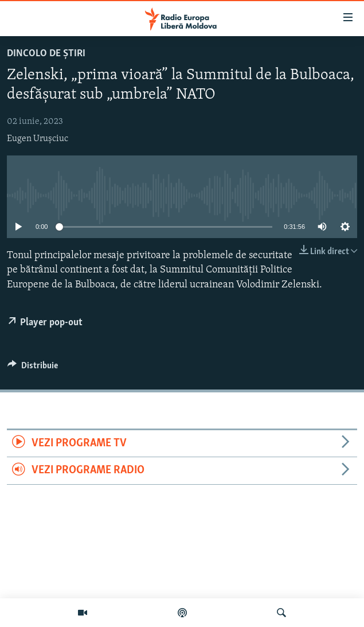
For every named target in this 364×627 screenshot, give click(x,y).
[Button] (33, 368)
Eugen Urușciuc (38, 139)
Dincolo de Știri (46, 54)
